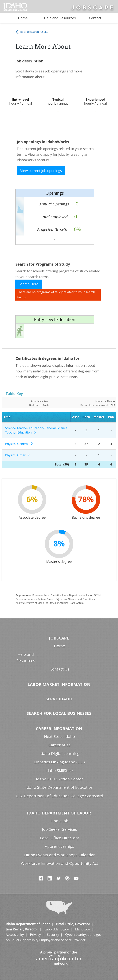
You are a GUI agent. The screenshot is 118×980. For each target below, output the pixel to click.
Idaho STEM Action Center (59, 779)
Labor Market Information (59, 684)
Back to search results (32, 32)
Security (53, 935)
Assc (76, 417)
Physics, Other (18, 455)
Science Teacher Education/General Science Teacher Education (36, 430)
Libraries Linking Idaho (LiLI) (59, 762)
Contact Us (59, 669)
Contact (95, 18)
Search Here (29, 284)
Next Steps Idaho (60, 736)
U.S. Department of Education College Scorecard (59, 796)
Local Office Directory (60, 838)
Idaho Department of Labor (59, 813)
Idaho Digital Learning (59, 753)
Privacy (35, 935)
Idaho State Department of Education (59, 787)
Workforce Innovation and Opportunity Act (60, 863)
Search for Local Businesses (59, 713)
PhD (111, 417)
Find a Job (59, 821)
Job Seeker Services (59, 829)
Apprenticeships (59, 846)
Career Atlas (59, 745)
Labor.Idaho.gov (57, 929)
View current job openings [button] (41, 171)
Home (23, 18)
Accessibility (15, 935)
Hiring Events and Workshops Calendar (59, 855)
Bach (86, 417)
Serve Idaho (59, 699)
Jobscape (59, 638)
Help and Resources (60, 18)
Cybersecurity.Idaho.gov (83, 935)
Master (99, 417)
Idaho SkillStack (59, 770)
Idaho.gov (82, 929)
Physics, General (19, 444)
